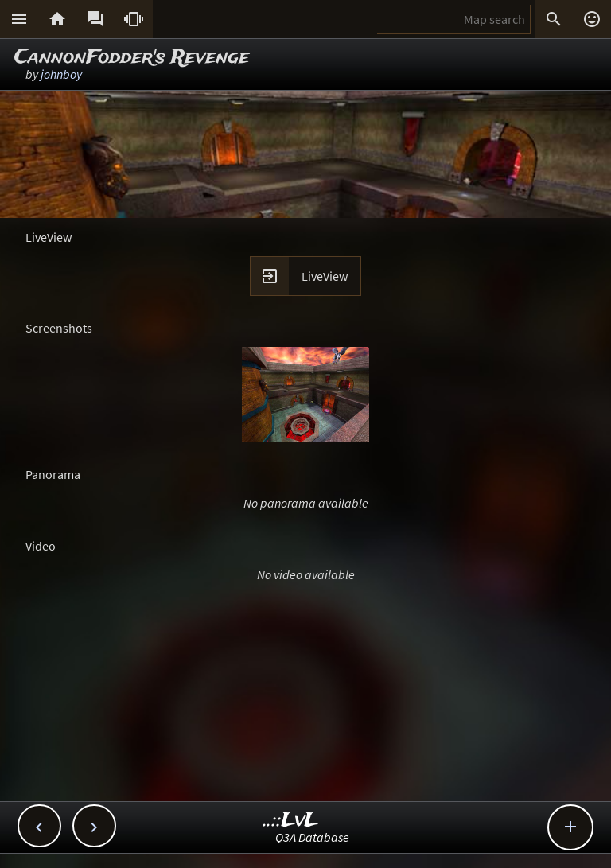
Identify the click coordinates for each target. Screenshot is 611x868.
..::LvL (291, 821)
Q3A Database (312, 837)
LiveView (325, 276)
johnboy (61, 74)
